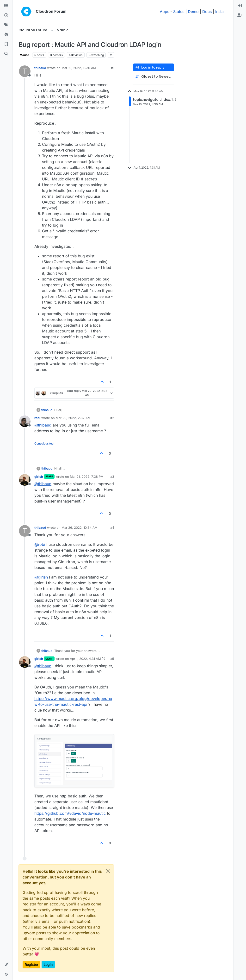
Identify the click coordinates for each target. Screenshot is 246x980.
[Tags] (6, 25)
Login (48, 964)
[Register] (240, 15)
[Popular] (6, 35)
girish (39, 477)
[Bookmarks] (6, 44)
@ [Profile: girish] (41, 577)
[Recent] (6, 15)
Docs (207, 12)
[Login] (240, 6)
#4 (112, 528)
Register (31, 964)
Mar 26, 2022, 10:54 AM (80, 528)
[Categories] (6, 6)
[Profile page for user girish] (25, 480)
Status (179, 12)
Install (220, 12)
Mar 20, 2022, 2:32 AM (73, 418)
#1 (113, 68)
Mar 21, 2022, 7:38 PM (87, 477)
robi (37, 418)
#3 (112, 477)
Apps (164, 12)
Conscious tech (45, 443)
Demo (193, 12)
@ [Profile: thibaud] (43, 425)
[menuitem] (240, 6)
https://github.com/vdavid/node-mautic (70, 813)
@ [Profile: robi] (40, 544)
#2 (112, 418)
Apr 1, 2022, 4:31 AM (85, 659)
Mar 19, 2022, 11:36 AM (79, 68)
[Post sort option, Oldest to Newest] (154, 77)
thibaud (40, 68)
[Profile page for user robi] (25, 421)
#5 (112, 659)
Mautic (24, 55)
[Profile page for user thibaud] (25, 71)
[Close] (108, 871)
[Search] (6, 54)
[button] (6, 965)
